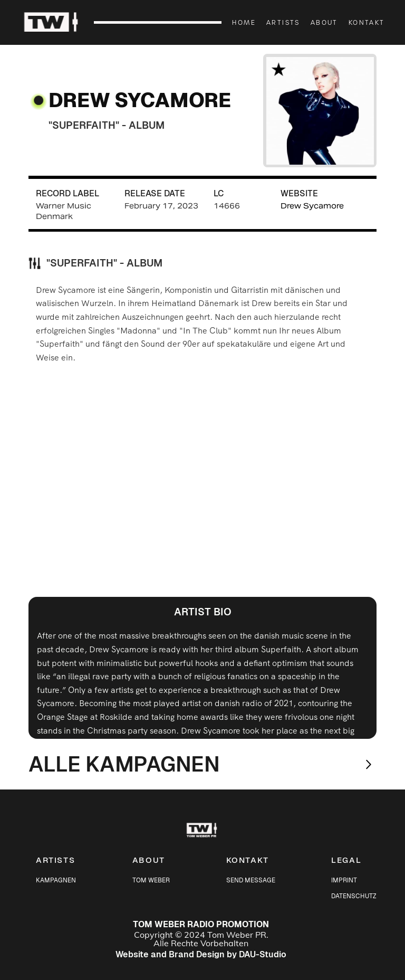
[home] (57, 23)
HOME (244, 22)
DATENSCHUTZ (354, 896)
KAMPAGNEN (56, 880)
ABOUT (324, 22)
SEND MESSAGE (251, 880)
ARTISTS (283, 22)
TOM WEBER (151, 880)
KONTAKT (367, 22)
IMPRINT (344, 880)
